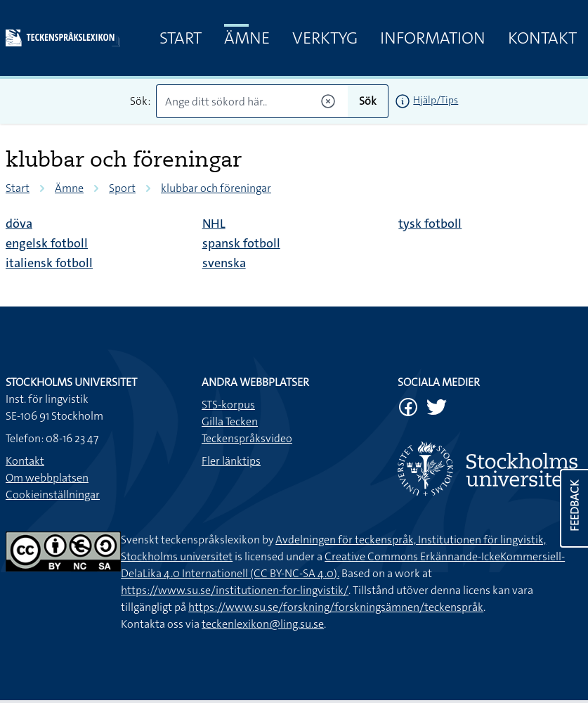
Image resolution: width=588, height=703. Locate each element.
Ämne (247, 38)
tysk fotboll (430, 224)
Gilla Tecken (230, 421)
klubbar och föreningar (216, 188)
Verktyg (325, 38)
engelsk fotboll (47, 243)
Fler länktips (231, 461)
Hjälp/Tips (436, 100)
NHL (214, 224)
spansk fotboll (241, 243)
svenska (224, 263)
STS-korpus (228, 405)
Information (433, 38)
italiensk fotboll (49, 263)
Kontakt (542, 38)
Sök (368, 101)
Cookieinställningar (53, 495)
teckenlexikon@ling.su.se (263, 624)
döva (19, 224)
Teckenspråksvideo (247, 438)
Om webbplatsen (47, 478)
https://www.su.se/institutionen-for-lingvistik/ (235, 590)
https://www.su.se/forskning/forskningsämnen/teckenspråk (336, 607)
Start (181, 38)
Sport (122, 188)
